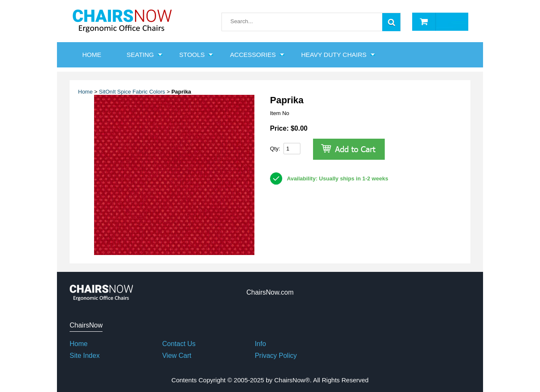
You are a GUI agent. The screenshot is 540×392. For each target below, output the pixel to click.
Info (261, 344)
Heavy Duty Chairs (334, 55)
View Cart (177, 356)
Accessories (253, 55)
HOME (92, 55)
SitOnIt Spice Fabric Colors (132, 92)
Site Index (85, 356)
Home (85, 92)
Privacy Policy (276, 356)
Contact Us (179, 344)
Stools (192, 55)
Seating (140, 55)
